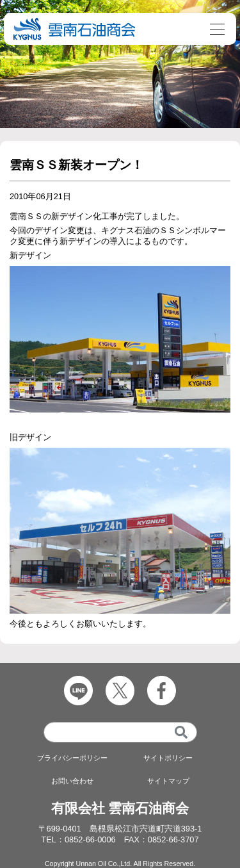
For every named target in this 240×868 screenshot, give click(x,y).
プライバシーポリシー (72, 758)
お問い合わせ (72, 781)
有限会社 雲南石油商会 (120, 808)
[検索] (181, 732)
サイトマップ (168, 781)
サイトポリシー (168, 758)
